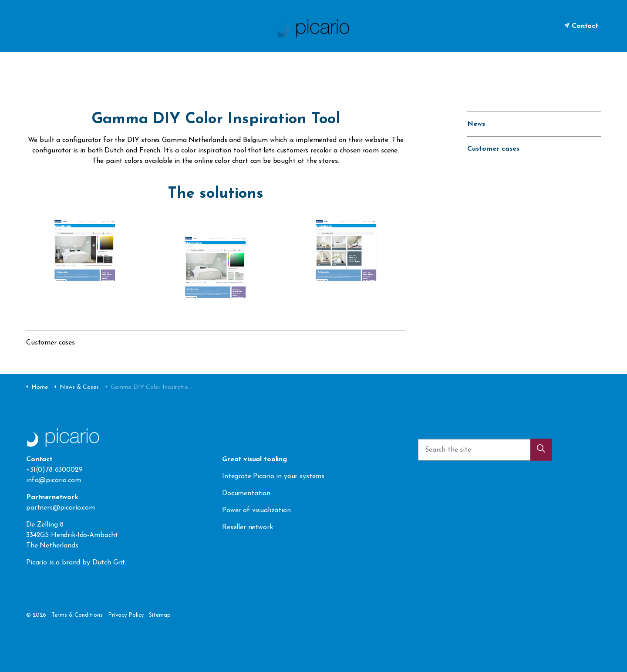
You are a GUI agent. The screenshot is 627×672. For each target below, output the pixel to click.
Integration (292, 65)
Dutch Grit (109, 563)
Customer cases (51, 343)
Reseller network (248, 527)
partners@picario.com (61, 508)
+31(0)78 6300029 (54, 470)
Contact (581, 26)
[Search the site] (485, 453)
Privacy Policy (126, 615)
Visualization (239, 65)
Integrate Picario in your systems (274, 476)
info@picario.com (54, 480)
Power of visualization (256, 510)
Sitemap (160, 615)
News (476, 124)
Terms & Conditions (77, 615)
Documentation (246, 493)
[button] (541, 453)
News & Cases (346, 65)
